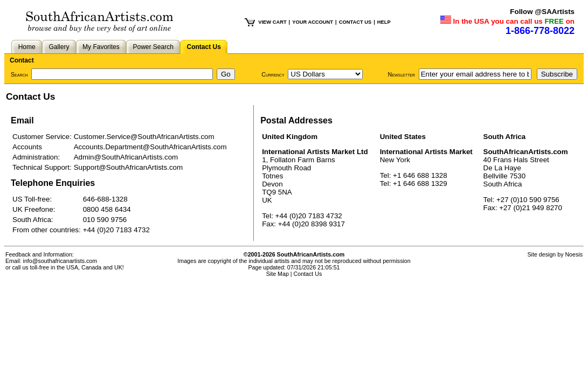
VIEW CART (272, 22)
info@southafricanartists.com (60, 261)
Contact (22, 60)
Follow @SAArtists (542, 12)
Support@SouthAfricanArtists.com (128, 167)
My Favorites (101, 47)
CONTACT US (355, 22)
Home (27, 47)
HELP (384, 22)
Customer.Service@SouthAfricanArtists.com (144, 137)
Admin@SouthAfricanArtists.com (126, 157)
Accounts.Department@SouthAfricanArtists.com (150, 147)
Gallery (59, 47)
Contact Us (204, 47)
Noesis (574, 254)
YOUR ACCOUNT (313, 22)
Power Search (153, 47)
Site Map (278, 274)
